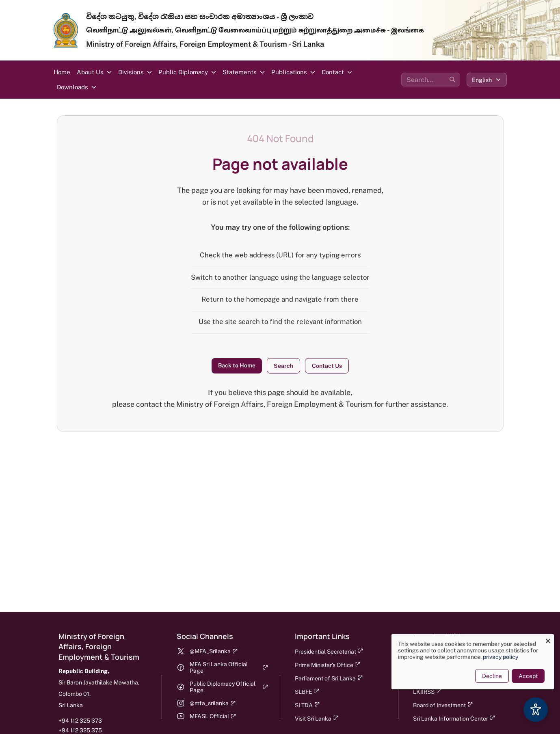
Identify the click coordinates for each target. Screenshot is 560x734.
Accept (526, 676)
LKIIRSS (427, 692)
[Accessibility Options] (536, 710)
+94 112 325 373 (80, 721)
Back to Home (237, 365)
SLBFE (307, 692)
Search (283, 366)
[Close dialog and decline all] (546, 639)
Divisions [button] (131, 72)
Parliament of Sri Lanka (329, 678)
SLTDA (307, 705)
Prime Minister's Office (328, 665)
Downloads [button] (72, 87)
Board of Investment (443, 705)
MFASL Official (213, 716)
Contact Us (327, 366)
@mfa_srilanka (213, 703)
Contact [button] (333, 72)
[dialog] (471, 662)
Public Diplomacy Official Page (229, 687)
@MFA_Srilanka (214, 651)
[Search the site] (431, 80)
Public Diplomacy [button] (183, 72)
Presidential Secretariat (329, 651)
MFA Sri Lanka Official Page (229, 667)
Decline (490, 676)
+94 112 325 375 (80, 730)
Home (62, 72)
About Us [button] (90, 72)
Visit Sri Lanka (317, 718)
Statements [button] (240, 72)
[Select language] (487, 80)
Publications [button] (289, 72)
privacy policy (498, 657)
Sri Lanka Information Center (454, 718)
